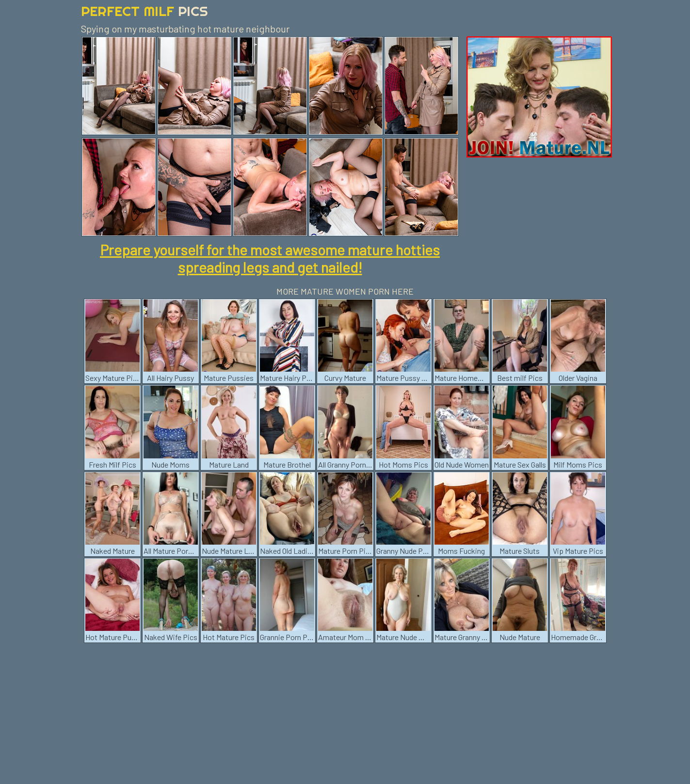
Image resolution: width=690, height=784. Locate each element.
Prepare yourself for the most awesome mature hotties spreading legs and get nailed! (270, 258)
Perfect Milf (144, 11)
